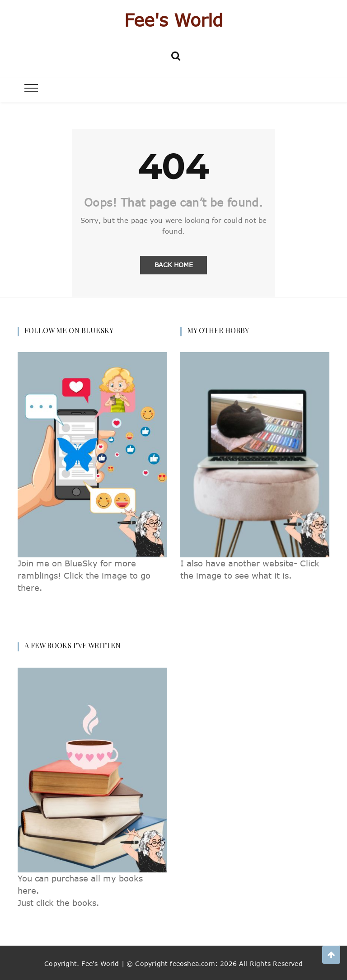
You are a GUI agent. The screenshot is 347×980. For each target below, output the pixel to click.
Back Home (174, 265)
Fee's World (174, 20)
